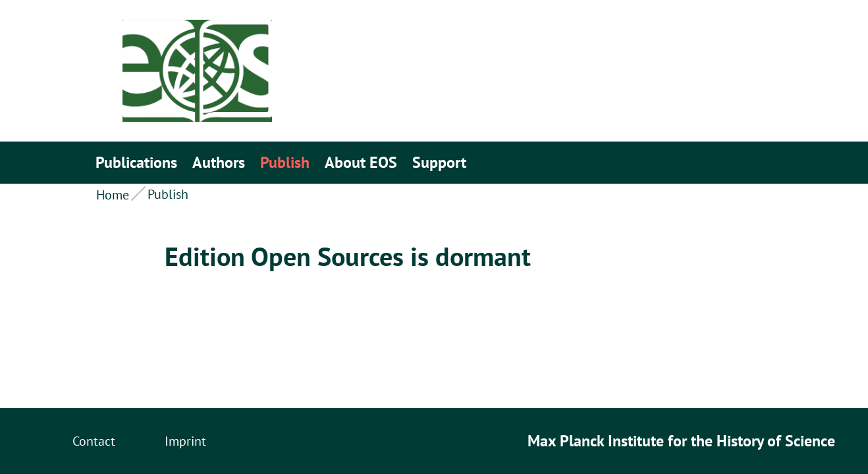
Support (439, 162)
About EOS (361, 162)
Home (113, 195)
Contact (94, 441)
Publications (136, 162)
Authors (219, 162)
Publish (285, 162)
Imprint (185, 441)
